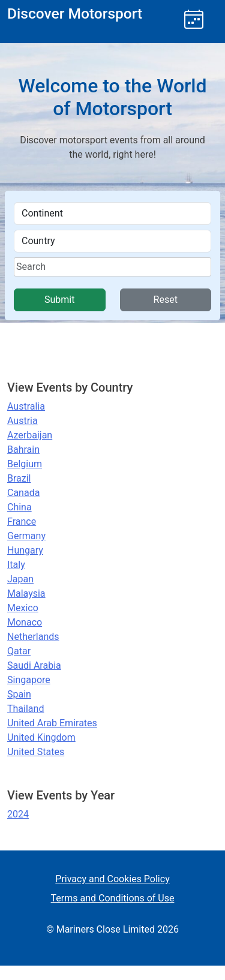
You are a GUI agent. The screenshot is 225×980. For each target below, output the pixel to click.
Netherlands (33, 637)
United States (36, 752)
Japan (20, 579)
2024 (18, 814)
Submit (59, 300)
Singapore (29, 680)
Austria (22, 421)
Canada (23, 493)
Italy (16, 565)
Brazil (19, 478)
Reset (166, 300)
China (19, 507)
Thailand (25, 709)
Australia (26, 406)
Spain (19, 694)
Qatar (19, 651)
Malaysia (26, 593)
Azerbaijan (30, 435)
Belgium (25, 464)
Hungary (25, 550)
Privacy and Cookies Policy (112, 879)
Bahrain (23, 450)
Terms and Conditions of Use (113, 898)
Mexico (23, 608)
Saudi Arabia (34, 665)
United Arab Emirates (52, 723)
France (22, 521)
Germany (26, 536)
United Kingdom (41, 737)
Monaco (25, 622)
